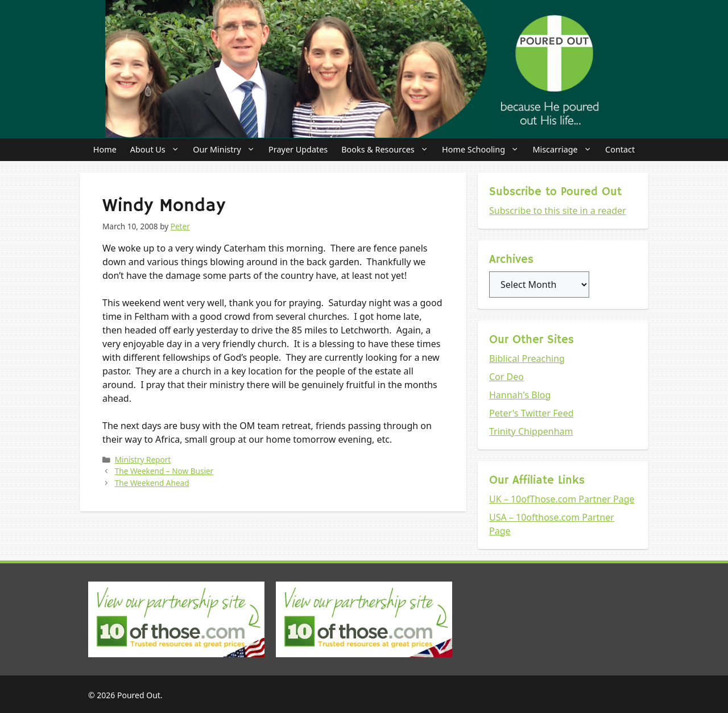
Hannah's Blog (520, 395)
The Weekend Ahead (152, 483)
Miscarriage (565, 150)
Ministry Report (143, 459)
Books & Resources (388, 150)
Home (105, 149)
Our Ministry (227, 150)
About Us (158, 150)
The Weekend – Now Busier (164, 471)
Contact (620, 149)
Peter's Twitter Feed (531, 413)
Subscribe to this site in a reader (558, 211)
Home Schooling (484, 150)
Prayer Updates (298, 149)
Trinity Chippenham (531, 431)
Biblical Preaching (527, 358)
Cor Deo (506, 377)
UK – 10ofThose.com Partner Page (562, 499)
